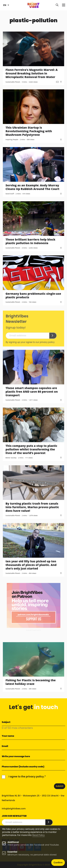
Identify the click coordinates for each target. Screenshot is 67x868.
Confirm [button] (58, 863)
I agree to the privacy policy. (27, 777)
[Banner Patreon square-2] (34, 605)
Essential (12, 852)
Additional (13, 842)
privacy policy (47, 344)
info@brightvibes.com (14, 809)
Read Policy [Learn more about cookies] (39, 835)
